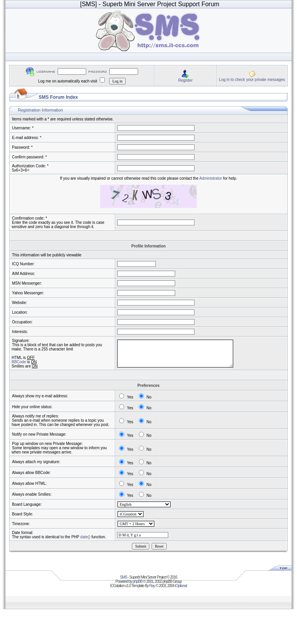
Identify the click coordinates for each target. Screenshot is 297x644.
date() (85, 537)
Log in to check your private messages (252, 80)
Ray (152, 586)
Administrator (211, 178)
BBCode (19, 362)
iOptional (181, 586)
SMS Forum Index (58, 97)
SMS (124, 577)
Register (185, 80)
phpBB (137, 581)
